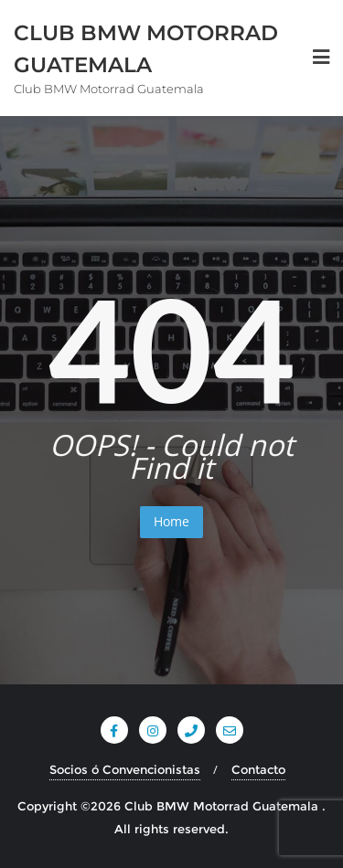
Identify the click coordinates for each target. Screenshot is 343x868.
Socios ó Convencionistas (125, 769)
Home (171, 521)
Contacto (258, 769)
